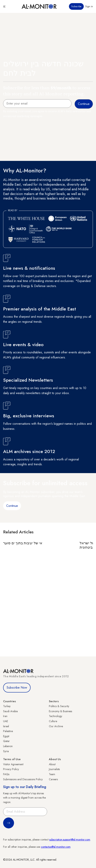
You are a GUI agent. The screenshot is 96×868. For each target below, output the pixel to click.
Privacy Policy (11, 769)
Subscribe (76, 6)
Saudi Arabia (10, 711)
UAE (6, 721)
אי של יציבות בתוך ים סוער (23, 543)
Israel (6, 726)
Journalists (54, 769)
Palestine (8, 731)
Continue (12, 506)
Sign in (89, 6)
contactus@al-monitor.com (56, 847)
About (52, 764)
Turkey (7, 706)
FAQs (6, 774)
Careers (53, 779)
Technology (55, 716)
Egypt (6, 736)
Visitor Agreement (13, 764)
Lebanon (8, 746)
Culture (53, 721)
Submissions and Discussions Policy (23, 779)
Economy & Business (60, 711)
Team (52, 774)
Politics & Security (59, 706)
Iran (5, 716)
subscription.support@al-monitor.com (70, 840)
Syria (6, 751)
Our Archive (56, 726)
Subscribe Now (17, 688)
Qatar (6, 741)
